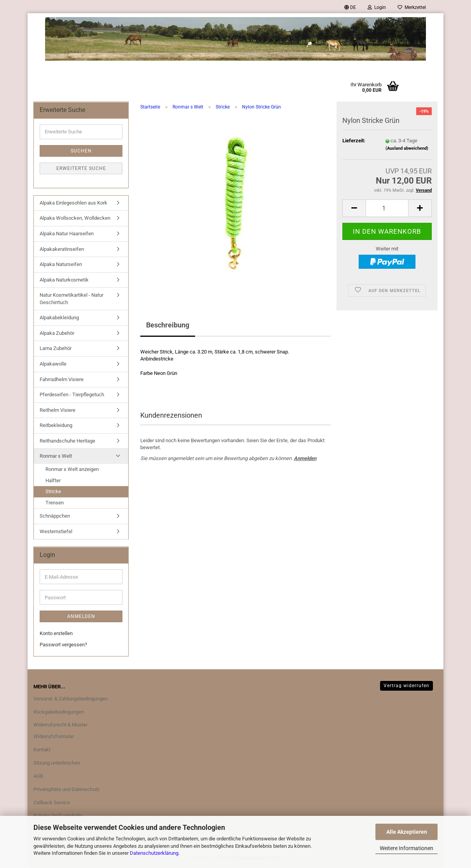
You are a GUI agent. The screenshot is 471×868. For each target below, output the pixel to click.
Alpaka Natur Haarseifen (67, 234)
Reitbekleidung (56, 425)
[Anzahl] (387, 208)
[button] (350, 7)
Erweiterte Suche (81, 168)
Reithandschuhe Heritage (67, 441)
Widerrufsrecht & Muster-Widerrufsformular (61, 731)
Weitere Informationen (406, 848)
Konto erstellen (56, 633)
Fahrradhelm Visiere (62, 379)
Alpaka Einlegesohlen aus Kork (73, 203)
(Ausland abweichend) (407, 148)
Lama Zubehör (56, 348)
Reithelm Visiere (58, 410)
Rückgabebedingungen (59, 712)
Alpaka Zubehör (57, 333)
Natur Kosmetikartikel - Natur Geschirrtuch (72, 299)
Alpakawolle (53, 364)
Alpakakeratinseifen (62, 249)
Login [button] (377, 7)
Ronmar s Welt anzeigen (72, 469)
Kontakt (42, 750)
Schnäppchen (55, 516)
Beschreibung (168, 325)
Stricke (53, 491)
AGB (38, 776)
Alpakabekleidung (59, 318)
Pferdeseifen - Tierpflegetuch (72, 395)
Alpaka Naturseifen (61, 264)
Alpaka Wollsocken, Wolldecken (75, 218)
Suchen (81, 151)
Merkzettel (412, 7)
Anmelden (305, 458)
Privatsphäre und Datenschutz (66, 789)
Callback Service (52, 802)
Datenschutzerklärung (154, 853)
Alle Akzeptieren (407, 832)
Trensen (55, 503)
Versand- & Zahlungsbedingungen (71, 699)
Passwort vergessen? (63, 645)
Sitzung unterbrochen (57, 763)
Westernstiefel (56, 531)
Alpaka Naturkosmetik (64, 280)
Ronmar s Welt (56, 456)
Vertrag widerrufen (406, 686)
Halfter (53, 480)
